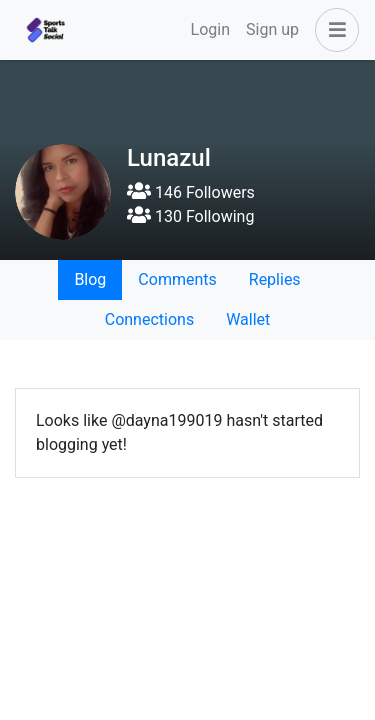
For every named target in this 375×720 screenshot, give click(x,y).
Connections (149, 319)
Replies (275, 279)
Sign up (272, 29)
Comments (177, 279)
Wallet (248, 319)
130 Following (190, 216)
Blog (90, 279)
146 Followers (191, 192)
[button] (333, 30)
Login (210, 29)
